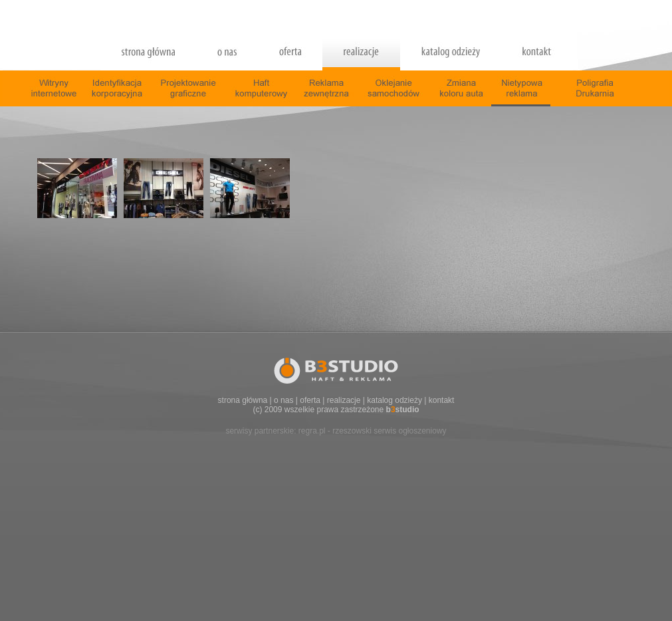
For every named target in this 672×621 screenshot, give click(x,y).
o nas (283, 400)
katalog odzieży (394, 400)
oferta (310, 400)
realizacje (344, 400)
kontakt (442, 400)
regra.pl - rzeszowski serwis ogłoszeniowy (373, 431)
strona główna (243, 400)
